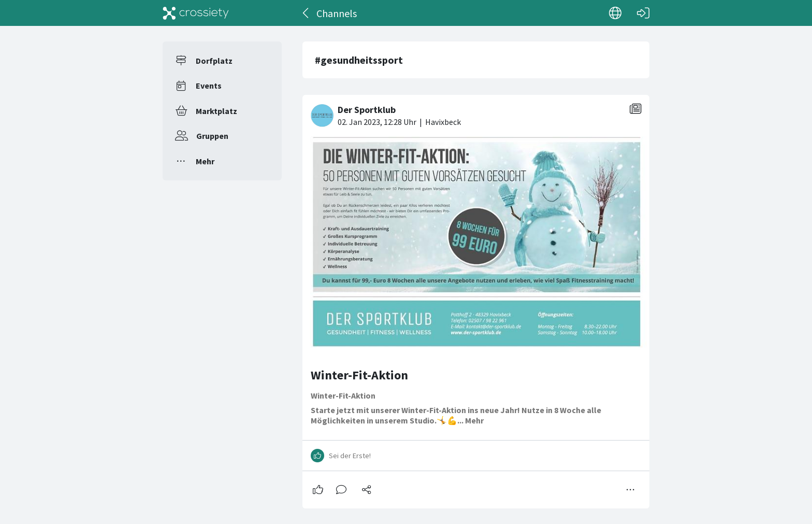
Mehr (205, 161)
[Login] (643, 13)
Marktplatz (216, 111)
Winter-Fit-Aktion (359, 375)
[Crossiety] (196, 13)
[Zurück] (306, 13)
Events (209, 86)
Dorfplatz (214, 61)
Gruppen (212, 136)
